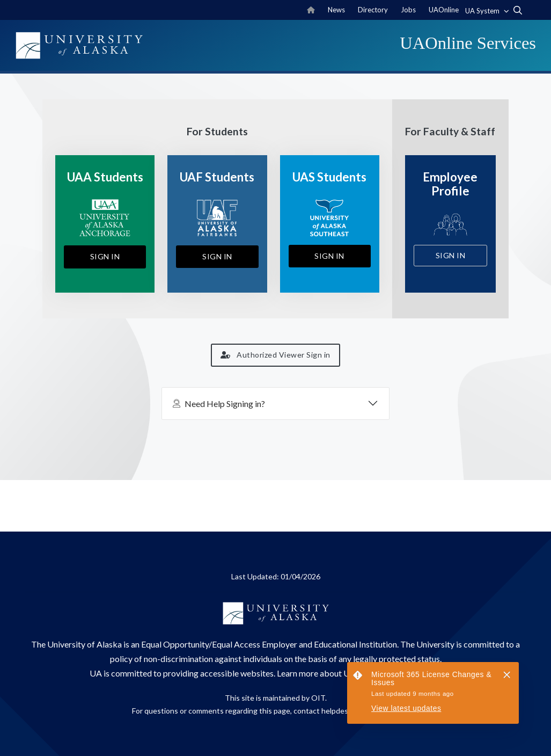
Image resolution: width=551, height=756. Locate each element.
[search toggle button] (518, 10)
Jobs (408, 10)
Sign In (105, 256)
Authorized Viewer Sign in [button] (275, 355)
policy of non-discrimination (161, 659)
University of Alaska (85, 644)
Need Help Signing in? (219, 404)
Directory (373, 10)
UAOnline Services (468, 43)
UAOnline (444, 10)
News (336, 10)
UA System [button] (483, 11)
